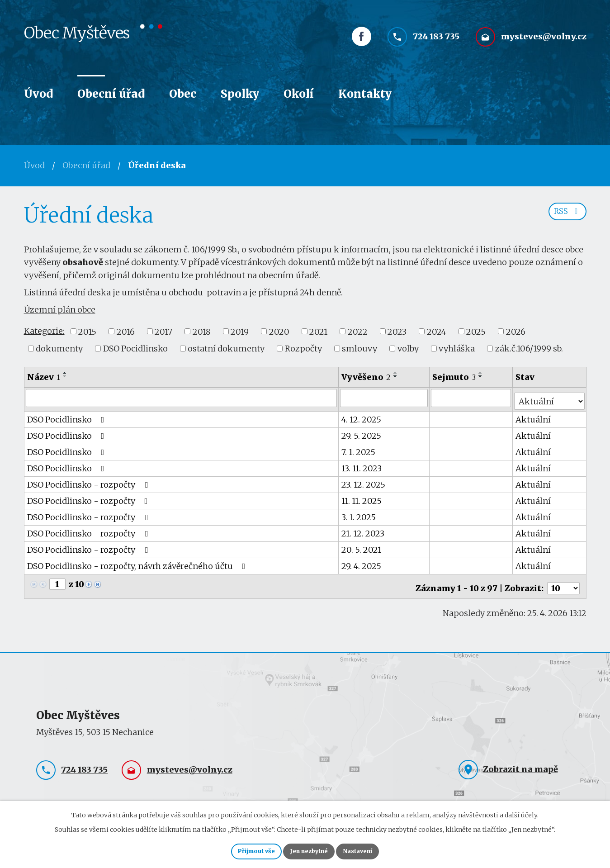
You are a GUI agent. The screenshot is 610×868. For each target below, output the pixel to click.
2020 (279, 331)
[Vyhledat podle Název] (182, 398)
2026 (516, 331)
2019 (240, 331)
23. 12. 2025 (364, 481)
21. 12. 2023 (363, 530)
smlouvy (359, 349)
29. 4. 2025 (362, 562)
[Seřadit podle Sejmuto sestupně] (482, 376)
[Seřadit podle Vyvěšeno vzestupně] (396, 373)
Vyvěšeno (366, 377)
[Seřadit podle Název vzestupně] (65, 373)
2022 (358, 331)
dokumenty (59, 349)
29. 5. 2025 (362, 432)
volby (408, 349)
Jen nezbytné (309, 850)
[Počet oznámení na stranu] (563, 581)
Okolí (299, 94)
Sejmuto (455, 377)
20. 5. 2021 (362, 546)
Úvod (38, 94)
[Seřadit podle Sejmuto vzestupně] (482, 373)
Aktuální (534, 416)
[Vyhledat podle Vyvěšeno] (385, 398)
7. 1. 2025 (359, 448)
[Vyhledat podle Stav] (550, 397)
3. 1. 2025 (359, 514)
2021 (318, 331)
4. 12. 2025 (362, 416)
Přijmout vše (244, 850)
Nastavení (370, 850)
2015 (87, 331)
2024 (437, 331)
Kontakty (365, 94)
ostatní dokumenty (226, 349)
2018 (202, 331)
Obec (183, 94)
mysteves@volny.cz (544, 44)
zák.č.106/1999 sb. (529, 349)
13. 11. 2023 (362, 465)
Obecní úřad (111, 94)
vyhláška (457, 349)
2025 (476, 331)
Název (44, 377)
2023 (397, 331)
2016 (126, 331)
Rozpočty (303, 349)
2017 (163, 331)
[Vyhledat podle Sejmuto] (472, 398)
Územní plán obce (60, 310)
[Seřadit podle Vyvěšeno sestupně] (396, 376)
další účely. (522, 812)
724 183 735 (436, 44)
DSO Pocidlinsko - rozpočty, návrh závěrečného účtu (138, 562)
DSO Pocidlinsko (135, 349)
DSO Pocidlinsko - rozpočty (89, 481)
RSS (565, 216)
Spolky (240, 94)
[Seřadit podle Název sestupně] (65, 376)
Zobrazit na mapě (520, 762)
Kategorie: (44, 331)
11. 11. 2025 (362, 497)
